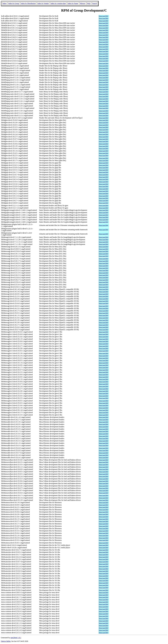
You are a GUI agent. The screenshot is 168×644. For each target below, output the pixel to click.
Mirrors (83, 3)
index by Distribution (28, 3)
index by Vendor (43, 3)
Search (95, 3)
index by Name (73, 3)
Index (5, 3)
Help (89, 3)
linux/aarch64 (103, 16)
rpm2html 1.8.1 (16, 638)
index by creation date (58, 3)
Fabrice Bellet (6, 641)
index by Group (14, 3)
